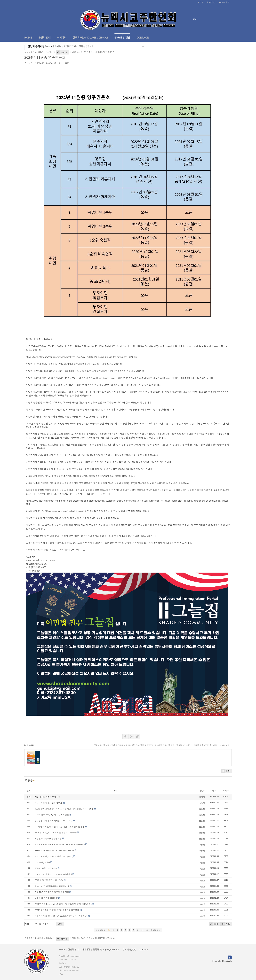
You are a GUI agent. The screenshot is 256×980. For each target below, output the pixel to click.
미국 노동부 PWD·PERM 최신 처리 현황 (52, 815)
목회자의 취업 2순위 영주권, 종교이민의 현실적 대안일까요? (61, 916)
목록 (225, 771)
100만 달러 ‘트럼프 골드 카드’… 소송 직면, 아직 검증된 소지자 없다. (64, 809)
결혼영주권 (204, 745)
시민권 (141, 745)
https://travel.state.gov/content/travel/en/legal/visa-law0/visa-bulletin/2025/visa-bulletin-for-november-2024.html (82, 357)
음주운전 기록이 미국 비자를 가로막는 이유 (54, 821)
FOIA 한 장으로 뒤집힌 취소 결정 (49, 880)
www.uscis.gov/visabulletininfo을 (68, 511)
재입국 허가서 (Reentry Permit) (49, 803)
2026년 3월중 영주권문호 (46, 868)
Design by (222, 961)
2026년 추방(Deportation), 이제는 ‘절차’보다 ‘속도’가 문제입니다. (63, 904)
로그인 (201, 3)
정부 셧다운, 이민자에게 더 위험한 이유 (52, 886)
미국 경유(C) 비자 (42, 862)
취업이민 (158, 745)
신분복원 (195, 745)
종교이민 (174, 745)
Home (28, 38)
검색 (60, 924)
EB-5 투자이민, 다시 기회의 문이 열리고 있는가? (56, 833)
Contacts (143, 38)
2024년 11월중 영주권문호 (45, 57)
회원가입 (211, 3)
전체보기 (34, 19)
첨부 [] (29, 745)
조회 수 (226, 791)
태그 (225, 924)
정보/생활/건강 (122, 36)
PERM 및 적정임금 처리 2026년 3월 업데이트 (54, 851)
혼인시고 (213, 745)
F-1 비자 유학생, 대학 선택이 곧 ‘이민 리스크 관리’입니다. (60, 827)
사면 (189, 745)
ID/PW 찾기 (224, 3)
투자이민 (166, 745)
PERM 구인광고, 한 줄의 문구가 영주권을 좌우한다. (57, 910)
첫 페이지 (100, 930)
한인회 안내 (44, 38)
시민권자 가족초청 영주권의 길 (48, 839)
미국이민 (101, 745)
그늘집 (30, 63)
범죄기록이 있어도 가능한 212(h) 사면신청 (53, 874)
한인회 (202, 797)
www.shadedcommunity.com (40, 560)
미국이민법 (110, 745)
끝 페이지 (156, 930)
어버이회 (62, 38)
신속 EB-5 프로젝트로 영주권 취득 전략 (52, 892)
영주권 (135, 745)
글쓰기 (61, 52)
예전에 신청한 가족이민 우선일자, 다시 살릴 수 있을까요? (60, 844)
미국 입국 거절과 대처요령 (46, 898)
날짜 (214, 791)
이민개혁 (119, 745)
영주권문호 (149, 745)
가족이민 (183, 745)
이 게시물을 (224, 745)
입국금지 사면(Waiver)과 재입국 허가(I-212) (54, 856)
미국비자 (128, 745)
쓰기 (213, 924)
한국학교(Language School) (90, 38)
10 (147, 930)
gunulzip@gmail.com (36, 564)
